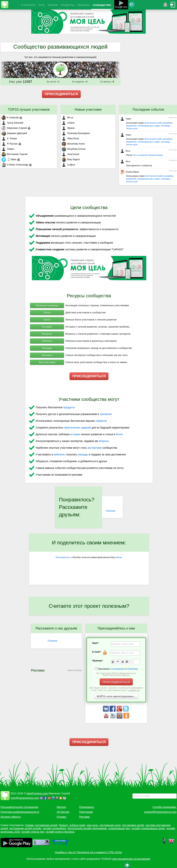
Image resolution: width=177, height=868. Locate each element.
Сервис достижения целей (41, 825)
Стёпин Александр (15, 165)
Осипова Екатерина (76, 133)
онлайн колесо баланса (60, 832)
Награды (47, 348)
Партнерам (86, 812)
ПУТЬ (41, 5)
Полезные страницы (47, 305)
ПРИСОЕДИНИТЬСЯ (61, 94)
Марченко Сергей (14, 128)
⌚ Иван (9, 159)
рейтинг (119, 557)
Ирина (68, 128)
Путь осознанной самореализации (148, 155)
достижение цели (110, 825)
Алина (68, 123)
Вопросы (47, 334)
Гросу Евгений (12, 123)
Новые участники (88, 110)
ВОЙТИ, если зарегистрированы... (116, 696)
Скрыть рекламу (75, 670)
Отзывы (62, 817)
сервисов (101, 421)
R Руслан (10, 144)
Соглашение (118, 669)
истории (75, 434)
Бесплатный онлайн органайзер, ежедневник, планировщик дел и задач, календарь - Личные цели (149, 126)
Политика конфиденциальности (20, 812)
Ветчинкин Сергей (15, 154)
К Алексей (10, 117)
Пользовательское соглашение (19, 807)
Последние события (148, 110)
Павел (8, 149)
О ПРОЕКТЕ (28, 5)
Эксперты (47, 355)
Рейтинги (47, 341)
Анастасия (70, 154)
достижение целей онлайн (25, 828)
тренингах (106, 414)
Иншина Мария (130, 172)
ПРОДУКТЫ (68, 5)
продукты (69, 407)
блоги (119, 434)
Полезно (110, 511)
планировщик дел (119, 828)
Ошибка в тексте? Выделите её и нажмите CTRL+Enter (88, 852)
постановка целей (133, 825)
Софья (68, 165)
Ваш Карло (71, 159)
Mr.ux (67, 117)
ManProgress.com (37, 793)
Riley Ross (70, 138)
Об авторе (63, 812)
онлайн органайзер (54, 828)
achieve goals (78, 825)
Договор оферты (11, 817)
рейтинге (59, 454)
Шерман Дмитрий (14, 133)
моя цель (93, 825)
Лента (47, 312)
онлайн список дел (33, 832)
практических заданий (77, 428)
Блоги (47, 320)
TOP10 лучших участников (29, 110)
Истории (47, 327)
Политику (133, 669)
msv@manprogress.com (25, 798)
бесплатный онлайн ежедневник (87, 828)
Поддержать (87, 807)
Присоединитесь (63, 557)
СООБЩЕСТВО (102, 5)
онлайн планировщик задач (148, 828)
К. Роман (9, 138)
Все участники (47, 362)
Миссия (61, 807)
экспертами (95, 448)
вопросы (104, 441)
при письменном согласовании (131, 859)
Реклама (84, 817)
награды (83, 454)
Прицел (63, 825)
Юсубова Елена (73, 149)
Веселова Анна (73, 144)
